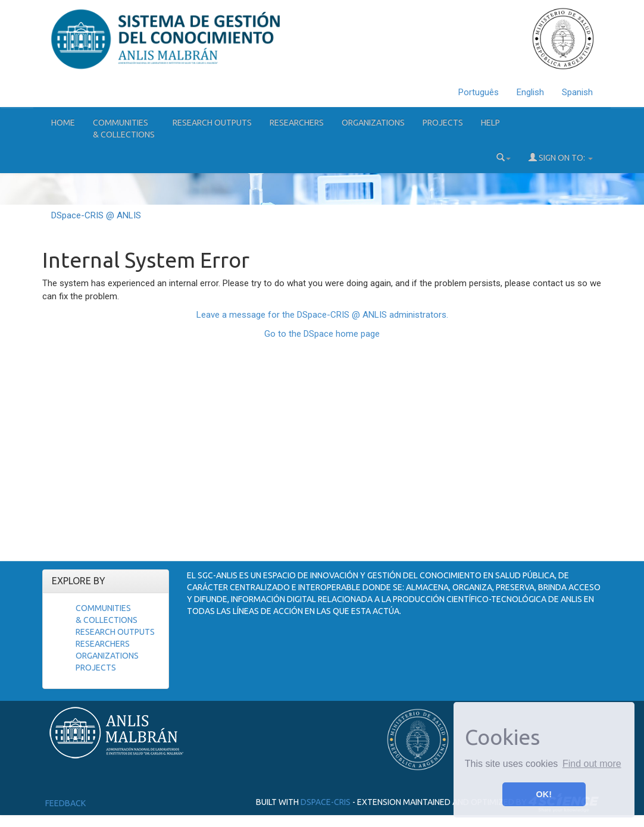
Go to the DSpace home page (322, 334)
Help (490, 123)
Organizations (373, 123)
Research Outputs (212, 123)
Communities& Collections (124, 129)
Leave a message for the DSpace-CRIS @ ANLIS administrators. (322, 315)
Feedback (65, 803)
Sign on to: (561, 157)
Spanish (577, 92)
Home (63, 123)
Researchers (297, 123)
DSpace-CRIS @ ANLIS (96, 215)
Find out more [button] (592, 764)
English (530, 92)
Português (479, 92)
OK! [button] (544, 794)
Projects (443, 123)
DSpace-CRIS (326, 801)
